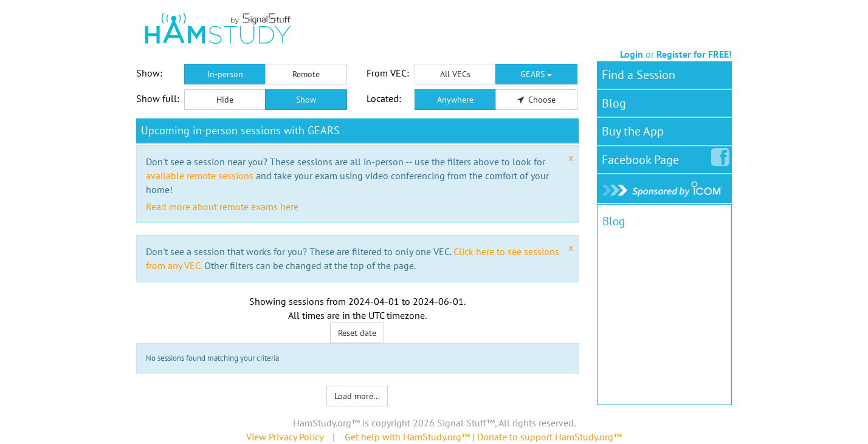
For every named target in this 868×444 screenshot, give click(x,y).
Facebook (643, 157)
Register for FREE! (694, 54)
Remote (306, 74)
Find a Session (639, 75)
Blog (614, 103)
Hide (225, 100)
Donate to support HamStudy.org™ (549, 437)
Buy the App (633, 131)
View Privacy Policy (284, 437)
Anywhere (455, 100)
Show (306, 100)
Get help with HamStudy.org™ (407, 437)
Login (632, 54)
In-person (225, 74)
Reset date (357, 333)
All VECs (455, 74)
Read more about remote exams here (222, 207)
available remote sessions (200, 176)
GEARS (536, 74)
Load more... (357, 396)
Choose (537, 100)
